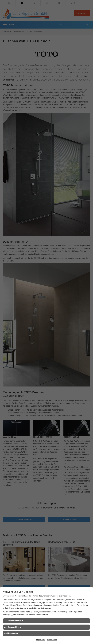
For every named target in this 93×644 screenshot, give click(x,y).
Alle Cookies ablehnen (13, 627)
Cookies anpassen (11, 633)
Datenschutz (52, 640)
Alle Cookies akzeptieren (14, 621)
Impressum (41, 640)
